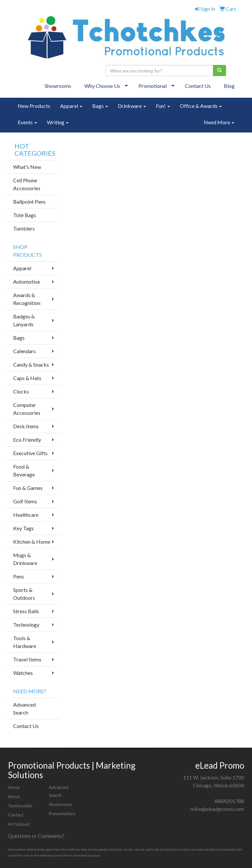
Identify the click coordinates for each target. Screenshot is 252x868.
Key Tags (23, 528)
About (14, 797)
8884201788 (229, 801)
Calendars (24, 351)
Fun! (163, 106)
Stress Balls (26, 611)
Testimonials (20, 806)
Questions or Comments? (36, 836)
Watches (23, 673)
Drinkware (132, 106)
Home (14, 787)
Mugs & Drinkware (25, 559)
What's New (27, 167)
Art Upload (19, 824)
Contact (16, 815)
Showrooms (58, 86)
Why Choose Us (102, 86)
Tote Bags (25, 215)
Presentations (62, 814)
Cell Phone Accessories (27, 184)
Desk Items (26, 426)
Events (27, 122)
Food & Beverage (24, 470)
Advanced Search (24, 708)
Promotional (153, 86)
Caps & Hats (27, 378)
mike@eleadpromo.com (217, 809)
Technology (26, 625)
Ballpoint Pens (29, 202)
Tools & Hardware (25, 642)
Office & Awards (201, 106)
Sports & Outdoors (24, 594)
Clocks (21, 391)
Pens (19, 576)
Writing (58, 122)
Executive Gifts (30, 453)
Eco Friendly (27, 440)
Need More (219, 122)
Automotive (27, 282)
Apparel (71, 106)
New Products (34, 106)
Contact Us (198, 86)
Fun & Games (28, 488)
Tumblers (24, 228)
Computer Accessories (27, 409)
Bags (100, 106)
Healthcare (26, 515)
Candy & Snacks (31, 364)
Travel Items (27, 659)
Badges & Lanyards (24, 320)
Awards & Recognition (27, 299)
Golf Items (25, 501)
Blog (229, 86)
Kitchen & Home (32, 542)
